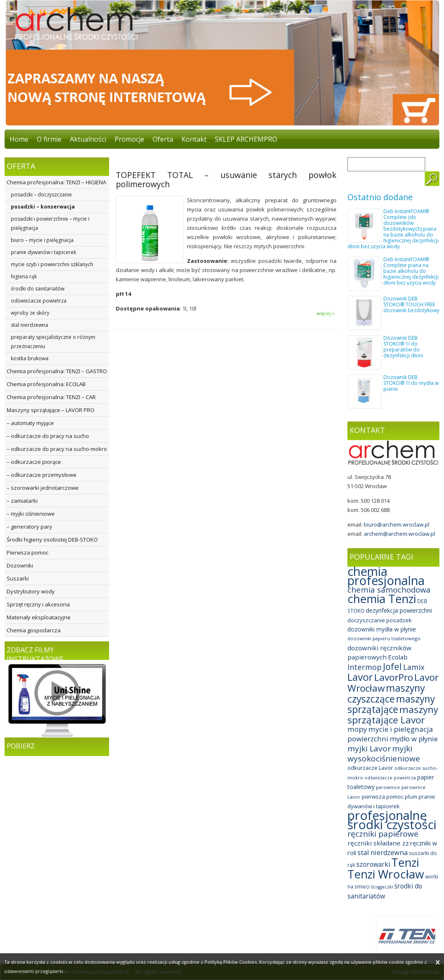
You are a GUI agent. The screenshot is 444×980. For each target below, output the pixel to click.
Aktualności (88, 139)
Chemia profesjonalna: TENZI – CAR (51, 397)
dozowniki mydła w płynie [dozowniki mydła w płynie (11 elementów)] (382, 629)
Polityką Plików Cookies (231, 962)
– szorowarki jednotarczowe (43, 488)
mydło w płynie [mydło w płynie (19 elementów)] (414, 739)
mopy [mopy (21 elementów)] (357, 729)
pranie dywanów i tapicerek (43, 252)
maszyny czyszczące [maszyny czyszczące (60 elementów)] (386, 693)
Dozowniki (20, 565)
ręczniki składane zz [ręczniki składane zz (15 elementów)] (378, 843)
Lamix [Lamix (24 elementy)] (414, 667)
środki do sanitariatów (38, 289)
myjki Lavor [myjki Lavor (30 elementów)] (369, 748)
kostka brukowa (30, 358)
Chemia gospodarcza (34, 630)
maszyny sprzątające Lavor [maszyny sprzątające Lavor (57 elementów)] (393, 715)
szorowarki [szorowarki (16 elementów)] (373, 864)
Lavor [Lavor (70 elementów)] (360, 677)
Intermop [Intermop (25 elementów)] (365, 667)
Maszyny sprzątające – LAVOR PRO (51, 410)
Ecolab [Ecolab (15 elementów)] (398, 657)
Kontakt (194, 139)
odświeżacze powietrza (39, 301)
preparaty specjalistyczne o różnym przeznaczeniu (53, 342)
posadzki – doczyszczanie (41, 195)
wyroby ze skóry (30, 313)
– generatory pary (29, 527)
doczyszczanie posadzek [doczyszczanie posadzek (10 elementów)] (380, 620)
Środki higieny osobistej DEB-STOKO (52, 540)
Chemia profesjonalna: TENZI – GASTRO (57, 371)
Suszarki (18, 578)
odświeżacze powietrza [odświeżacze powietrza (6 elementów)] (390, 778)
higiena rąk (24, 276)
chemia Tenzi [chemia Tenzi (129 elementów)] (382, 599)
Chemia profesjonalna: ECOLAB (46, 384)
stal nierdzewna (29, 325)
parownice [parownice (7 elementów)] (388, 787)
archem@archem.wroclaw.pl (399, 534)
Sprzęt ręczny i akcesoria (38, 604)
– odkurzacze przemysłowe (42, 475)
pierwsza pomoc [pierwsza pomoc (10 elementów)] (383, 797)
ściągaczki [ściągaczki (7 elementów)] (382, 887)
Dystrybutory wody (31, 591)
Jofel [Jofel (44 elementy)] (392, 666)
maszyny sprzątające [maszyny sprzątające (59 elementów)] (391, 704)
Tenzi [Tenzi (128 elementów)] (405, 862)
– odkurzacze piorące (34, 462)
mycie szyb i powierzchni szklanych (52, 264)
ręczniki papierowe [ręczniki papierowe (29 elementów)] (383, 834)
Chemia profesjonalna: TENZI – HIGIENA (56, 182)
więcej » (325, 313)
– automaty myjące (30, 423)
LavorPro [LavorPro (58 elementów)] (394, 677)
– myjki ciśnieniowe (31, 514)
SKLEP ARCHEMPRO (246, 139)
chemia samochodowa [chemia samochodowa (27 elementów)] (389, 589)
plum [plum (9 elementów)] (411, 797)
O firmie (49, 139)
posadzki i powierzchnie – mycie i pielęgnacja (50, 223)
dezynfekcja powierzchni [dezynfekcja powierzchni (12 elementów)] (399, 610)
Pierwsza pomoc (28, 552)
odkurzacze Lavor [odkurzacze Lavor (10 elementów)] (370, 768)
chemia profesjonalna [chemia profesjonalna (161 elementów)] (386, 576)
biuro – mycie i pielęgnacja (42, 240)
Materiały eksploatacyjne (39, 617)
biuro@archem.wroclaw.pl (397, 524)
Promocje (129, 139)
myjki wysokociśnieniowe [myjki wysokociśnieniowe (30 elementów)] (384, 753)
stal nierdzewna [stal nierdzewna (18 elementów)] (383, 853)
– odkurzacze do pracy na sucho (48, 436)
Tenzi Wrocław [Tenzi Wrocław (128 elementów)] (386, 874)
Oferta (163, 139)
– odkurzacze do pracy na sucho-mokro (57, 449)
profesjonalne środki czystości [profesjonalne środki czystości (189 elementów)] (392, 820)
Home (19, 139)
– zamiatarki (22, 501)
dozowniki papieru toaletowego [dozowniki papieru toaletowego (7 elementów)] (384, 638)
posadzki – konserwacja (43, 207)
